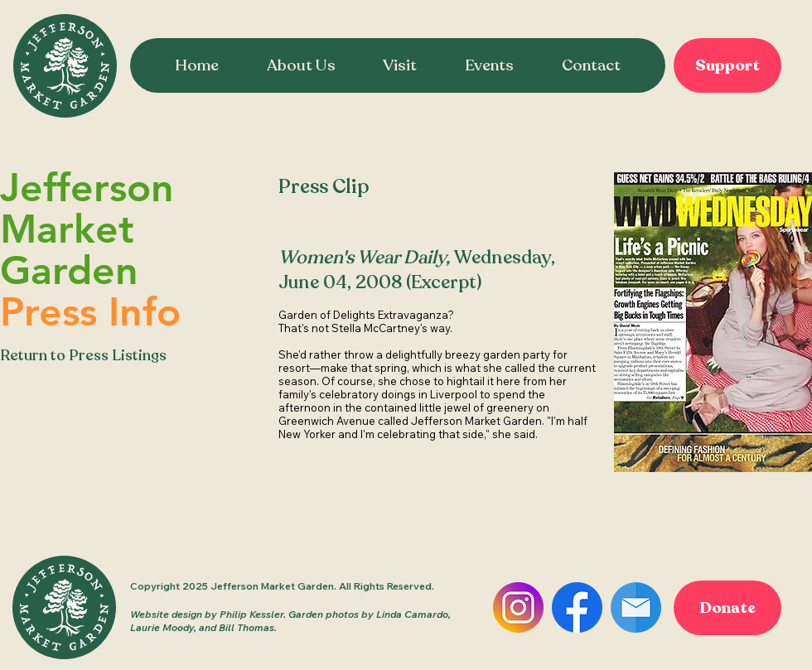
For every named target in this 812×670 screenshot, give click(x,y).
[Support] (727, 65)
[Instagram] (518, 607)
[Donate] (727, 608)
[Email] (636, 607)
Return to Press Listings (83, 355)
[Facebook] (577, 607)
